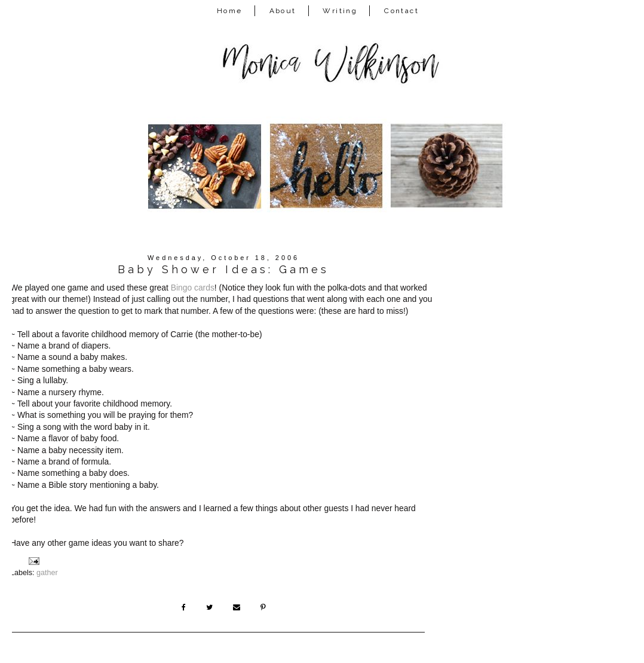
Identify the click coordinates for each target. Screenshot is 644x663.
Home (230, 11)
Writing (340, 11)
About (283, 11)
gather (47, 573)
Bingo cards (193, 288)
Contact (401, 11)
